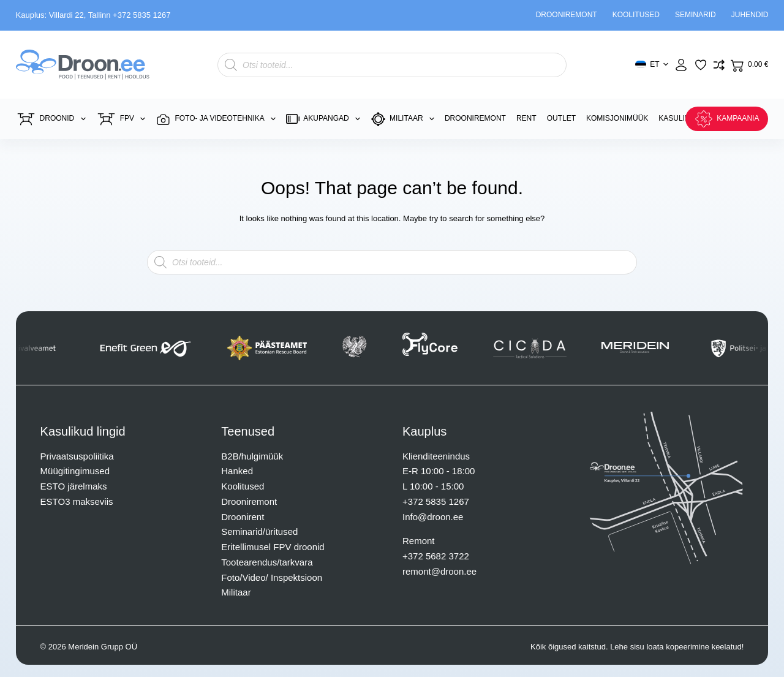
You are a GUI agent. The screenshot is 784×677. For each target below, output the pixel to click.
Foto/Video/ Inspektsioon (272, 577)
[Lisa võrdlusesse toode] (719, 65)
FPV (123, 119)
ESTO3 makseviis (77, 501)
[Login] (681, 65)
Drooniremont (567, 15)
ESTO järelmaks (74, 486)
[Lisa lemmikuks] (701, 65)
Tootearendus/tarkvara (267, 562)
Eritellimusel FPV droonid (273, 547)
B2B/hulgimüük (252, 456)
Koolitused (636, 15)
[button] (651, 65)
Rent (526, 118)
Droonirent (243, 517)
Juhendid (750, 15)
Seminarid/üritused (259, 531)
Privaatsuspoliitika (77, 456)
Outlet (561, 118)
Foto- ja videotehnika (218, 119)
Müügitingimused (75, 471)
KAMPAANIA (727, 119)
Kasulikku (679, 118)
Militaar (405, 119)
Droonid (53, 119)
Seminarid (695, 15)
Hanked (237, 471)
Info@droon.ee (433, 517)
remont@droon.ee (439, 571)
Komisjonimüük (617, 118)
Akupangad (326, 119)
